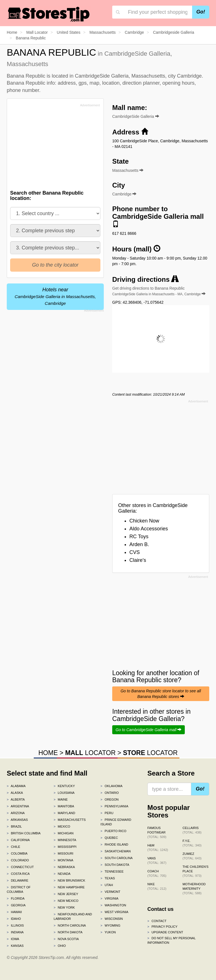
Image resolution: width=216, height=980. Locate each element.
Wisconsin (112, 919)
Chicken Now (144, 521)
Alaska (15, 793)
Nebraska (64, 867)
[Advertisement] (53, 148)
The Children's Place (195, 871)
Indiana (15, 932)
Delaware (18, 880)
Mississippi (65, 847)
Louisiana (64, 793)
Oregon (109, 799)
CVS (135, 552)
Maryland (65, 813)
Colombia (17, 853)
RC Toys (139, 537)
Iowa (13, 939)
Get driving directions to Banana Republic (159, 291)
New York (64, 907)
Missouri (64, 853)
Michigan (64, 833)
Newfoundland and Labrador (73, 916)
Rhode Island (114, 844)
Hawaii (14, 912)
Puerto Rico (113, 831)
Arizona (16, 813)
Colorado (18, 860)
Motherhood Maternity (194, 889)
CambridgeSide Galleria (136, 116)
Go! (201, 12)
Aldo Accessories (149, 529)
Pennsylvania (114, 806)
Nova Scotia (66, 939)
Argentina (18, 806)
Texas (108, 878)
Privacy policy (162, 927)
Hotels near (55, 296)
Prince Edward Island (116, 822)
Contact (157, 921)
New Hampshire (69, 887)
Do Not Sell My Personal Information (171, 940)
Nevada (62, 874)
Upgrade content (165, 932)
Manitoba (64, 806)
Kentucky (64, 786)
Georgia (16, 905)
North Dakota (68, 932)
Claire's (138, 560)
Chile (13, 847)
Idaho (14, 919)
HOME (48, 753)
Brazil (14, 826)
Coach (157, 873)
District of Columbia (19, 889)
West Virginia (114, 912)
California (18, 840)
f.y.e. (192, 843)
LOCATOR (90, 753)
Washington (113, 905)
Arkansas (17, 820)
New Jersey (66, 894)
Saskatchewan (115, 851)
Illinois (15, 925)
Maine (61, 799)
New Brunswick (69, 880)
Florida (16, 898)
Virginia (109, 898)
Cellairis (192, 830)
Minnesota (65, 840)
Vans (157, 860)
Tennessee (112, 871)
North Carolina (70, 925)
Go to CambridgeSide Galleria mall (148, 730)
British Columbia (24, 833)
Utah (107, 885)
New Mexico (66, 901)
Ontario (110, 793)
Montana (64, 860)
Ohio (60, 946)
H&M (158, 848)
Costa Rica (18, 874)
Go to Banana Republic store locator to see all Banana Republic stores (161, 694)
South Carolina (116, 858)
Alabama (16, 786)
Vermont (110, 892)
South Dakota (115, 865)
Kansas (15, 946)
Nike (157, 886)
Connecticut (20, 867)
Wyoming (110, 925)
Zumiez (192, 856)
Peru (107, 813)
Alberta (16, 799)
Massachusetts (70, 820)
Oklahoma (111, 786)
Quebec (109, 838)
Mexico (62, 826)
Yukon (108, 932)
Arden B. (139, 544)
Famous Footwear (157, 832)
